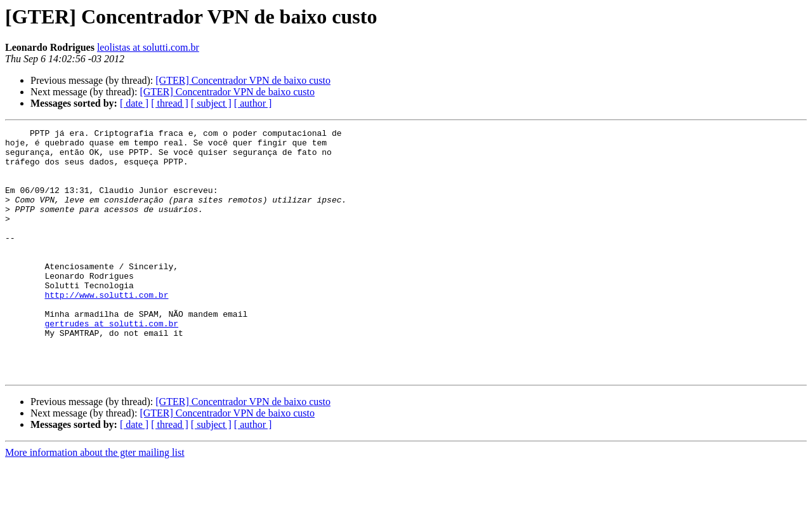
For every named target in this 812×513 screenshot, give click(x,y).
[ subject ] (211, 103)
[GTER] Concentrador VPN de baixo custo (243, 80)
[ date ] (134, 103)
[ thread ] (170, 103)
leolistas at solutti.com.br (148, 47)
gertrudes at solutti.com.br (111, 363)
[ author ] (253, 103)
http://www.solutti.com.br (106, 329)
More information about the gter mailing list (95, 502)
